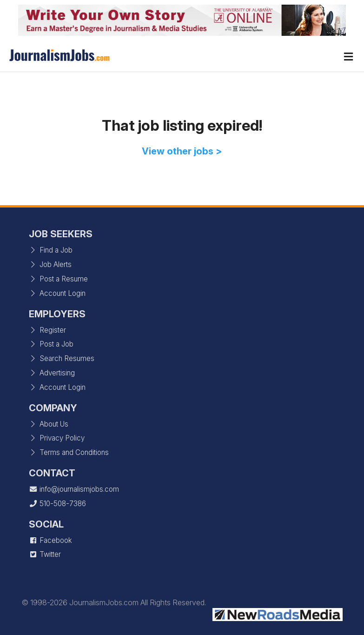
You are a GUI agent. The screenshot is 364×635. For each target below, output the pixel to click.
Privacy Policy (57, 438)
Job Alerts (50, 264)
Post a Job (51, 344)
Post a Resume (58, 279)
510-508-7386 (57, 504)
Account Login (57, 293)
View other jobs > (182, 151)
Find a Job (51, 250)
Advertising (52, 373)
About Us (49, 424)
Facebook (50, 540)
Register (47, 330)
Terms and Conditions (69, 452)
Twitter (45, 554)
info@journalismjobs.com (74, 489)
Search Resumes (62, 358)
